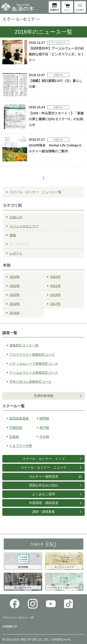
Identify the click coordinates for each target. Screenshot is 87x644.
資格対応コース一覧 (24, 345)
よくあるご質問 (44, 494)
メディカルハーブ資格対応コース (34, 364)
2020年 (15, 295)
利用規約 (8, 626)
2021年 (56, 286)
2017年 (56, 304)
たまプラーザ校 (21, 446)
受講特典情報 (44, 396)
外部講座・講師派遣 (44, 503)
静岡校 (44, 418)
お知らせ (16, 217)
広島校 (14, 437)
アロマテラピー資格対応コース (32, 355)
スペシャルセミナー (24, 226)
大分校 (44, 437)
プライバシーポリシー (16, 618)
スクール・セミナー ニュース (44, 467)
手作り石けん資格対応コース (30, 382)
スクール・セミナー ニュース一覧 (35, 192)
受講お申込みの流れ (44, 485)
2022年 (15, 286)
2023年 (56, 277)
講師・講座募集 (44, 512)
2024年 (15, 277)
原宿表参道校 (19, 418)
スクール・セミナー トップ (44, 459)
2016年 (15, 313)
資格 (13, 235)
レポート (16, 253)
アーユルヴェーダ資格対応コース (34, 373)
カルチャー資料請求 (44, 476)
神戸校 (44, 428)
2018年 (15, 304)
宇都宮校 (16, 428)
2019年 (56, 295)
